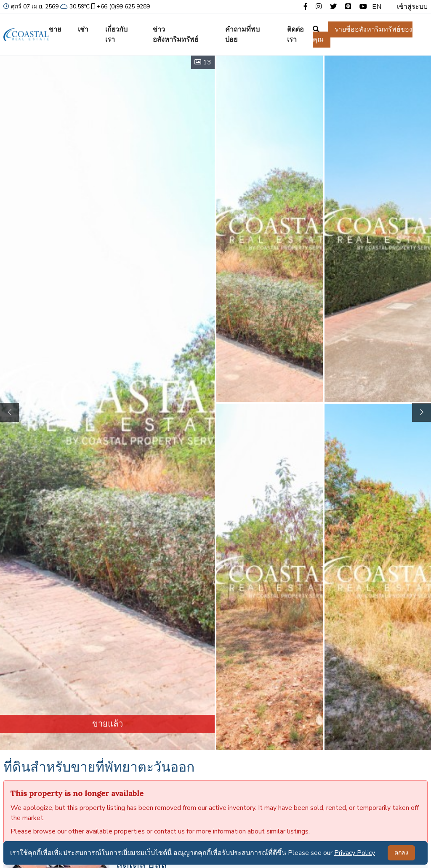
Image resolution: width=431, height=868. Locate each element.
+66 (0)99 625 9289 (120, 7)
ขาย (55, 29)
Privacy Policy (355, 853)
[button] (422, 412)
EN (377, 7)
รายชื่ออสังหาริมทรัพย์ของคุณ (363, 35)
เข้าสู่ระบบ (412, 7)
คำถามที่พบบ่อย (242, 35)
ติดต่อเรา (295, 35)
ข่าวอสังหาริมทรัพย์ (176, 35)
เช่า (83, 29)
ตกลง (401, 853)
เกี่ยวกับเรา (116, 35)
